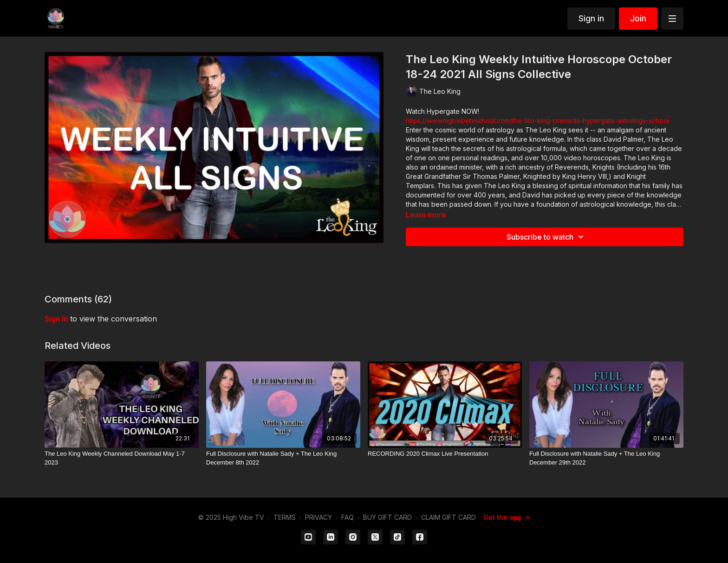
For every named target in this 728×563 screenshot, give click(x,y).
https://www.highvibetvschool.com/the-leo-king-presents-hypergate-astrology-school (537, 121)
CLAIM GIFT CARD (448, 517)
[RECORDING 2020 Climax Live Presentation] (445, 454)
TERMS (285, 517)
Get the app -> (507, 517)
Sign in (591, 18)
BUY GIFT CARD (387, 517)
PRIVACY (318, 517)
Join (638, 18)
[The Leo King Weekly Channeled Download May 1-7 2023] (122, 458)
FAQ (348, 517)
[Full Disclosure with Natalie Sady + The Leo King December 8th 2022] (283, 458)
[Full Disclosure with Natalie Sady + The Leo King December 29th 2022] (606, 458)
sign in (56, 319)
